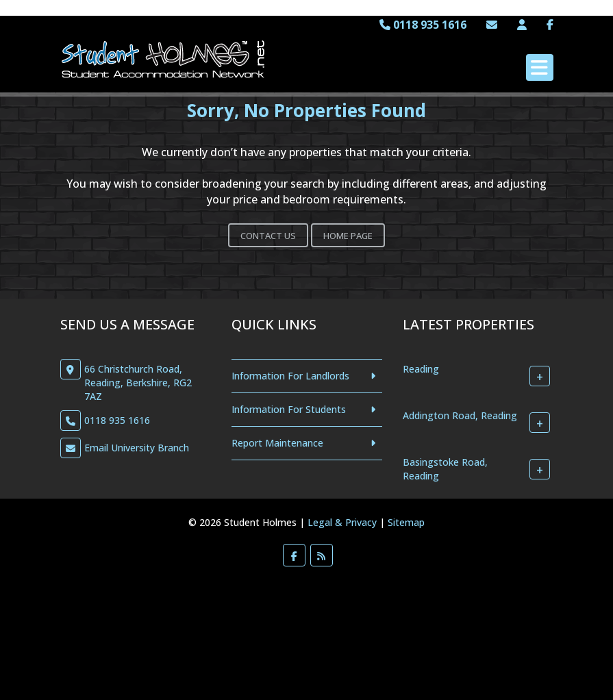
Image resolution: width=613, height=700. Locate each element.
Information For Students (289, 409)
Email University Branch (137, 448)
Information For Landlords (290, 376)
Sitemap (406, 522)
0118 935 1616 (423, 25)
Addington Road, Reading (460, 415)
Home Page (348, 236)
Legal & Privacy (342, 522)
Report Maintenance (277, 443)
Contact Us (268, 236)
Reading (421, 369)
